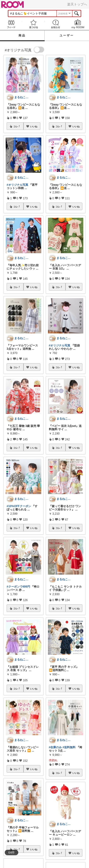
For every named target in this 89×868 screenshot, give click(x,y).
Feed (11, 24)
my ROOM (78, 24)
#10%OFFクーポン (19, 506)
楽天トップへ (77, 4)
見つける (33, 24)
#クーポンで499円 (18, 587)
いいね (34, 126)
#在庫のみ (55, 747)
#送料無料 (69, 747)
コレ (17, 126)
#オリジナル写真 (17, 185)
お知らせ (56, 24)
